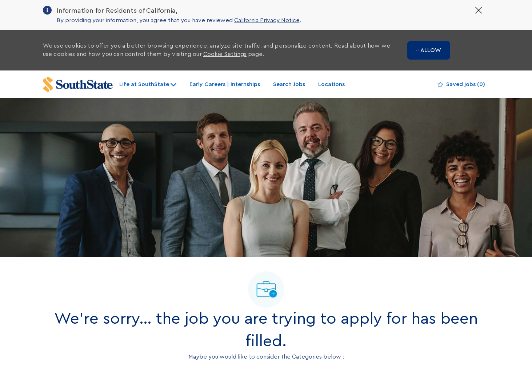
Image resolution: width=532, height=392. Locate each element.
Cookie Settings (225, 54)
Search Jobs (289, 84)
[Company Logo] (78, 84)
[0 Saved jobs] (461, 84)
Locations (331, 84)
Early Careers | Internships (225, 84)
